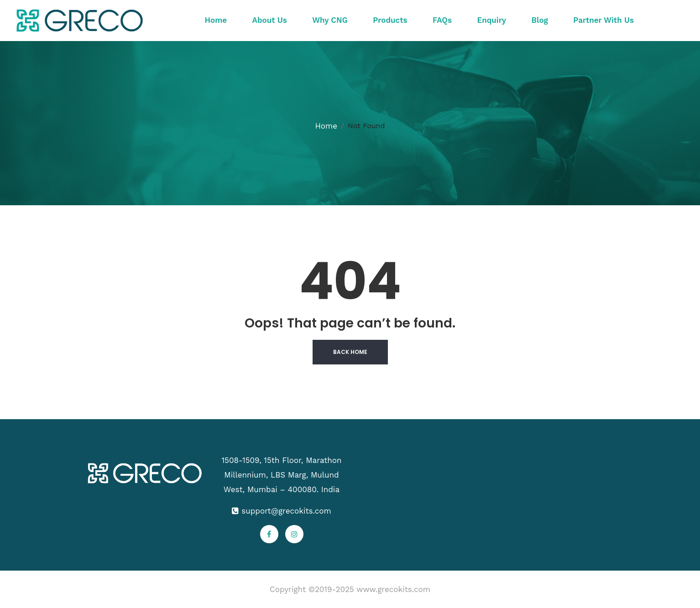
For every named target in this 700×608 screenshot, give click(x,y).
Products (390, 20)
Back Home (350, 352)
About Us (270, 20)
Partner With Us (603, 20)
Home (216, 20)
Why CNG (330, 20)
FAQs (442, 20)
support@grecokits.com (286, 511)
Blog (540, 20)
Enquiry (491, 20)
